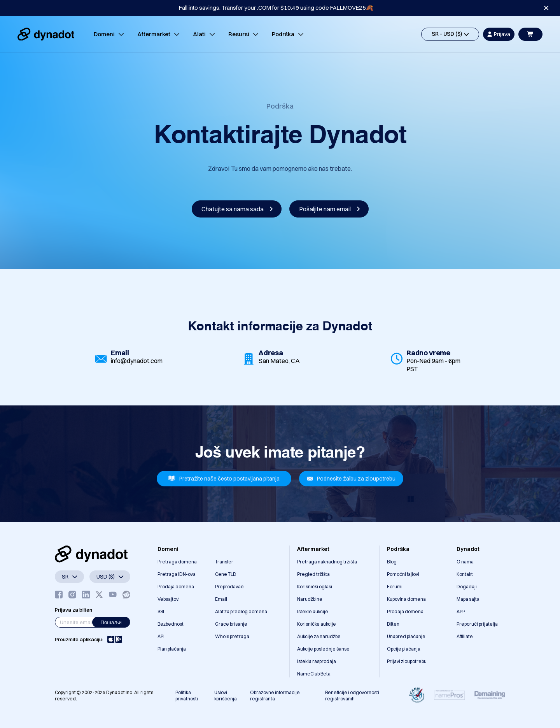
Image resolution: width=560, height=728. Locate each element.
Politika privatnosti (187, 696)
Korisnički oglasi (315, 587)
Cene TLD (226, 574)
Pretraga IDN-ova (177, 574)
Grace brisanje (231, 624)
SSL (161, 611)
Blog (392, 562)
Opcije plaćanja (404, 649)
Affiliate (465, 636)
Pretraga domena (177, 562)
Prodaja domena (176, 587)
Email (221, 599)
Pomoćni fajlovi (403, 574)
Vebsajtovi (169, 599)
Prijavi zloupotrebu (407, 661)
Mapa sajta (468, 599)
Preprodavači (230, 587)
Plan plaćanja (172, 649)
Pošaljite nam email (329, 209)
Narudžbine (310, 599)
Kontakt (465, 574)
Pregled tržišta (313, 574)
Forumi (395, 587)
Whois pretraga (232, 636)
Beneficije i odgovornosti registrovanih (352, 696)
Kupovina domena (406, 599)
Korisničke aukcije (317, 624)
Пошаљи (111, 622)
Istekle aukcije (313, 611)
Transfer (224, 562)
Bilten (393, 624)
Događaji (467, 587)
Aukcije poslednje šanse (323, 649)
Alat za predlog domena (241, 611)
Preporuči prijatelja (477, 624)
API (161, 636)
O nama (465, 562)
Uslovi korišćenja (226, 696)
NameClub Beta (314, 674)
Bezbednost (171, 624)
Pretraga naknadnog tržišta (327, 562)
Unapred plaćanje (406, 636)
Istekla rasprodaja (317, 661)
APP (461, 611)
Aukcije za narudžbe (319, 636)
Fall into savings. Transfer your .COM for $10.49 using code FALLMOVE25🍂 (276, 8)
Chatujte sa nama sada (237, 209)
